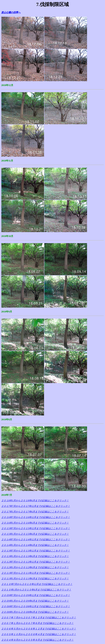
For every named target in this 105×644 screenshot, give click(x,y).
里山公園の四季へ (11, 12)
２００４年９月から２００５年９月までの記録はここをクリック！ (37, 640)
